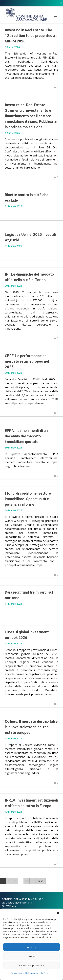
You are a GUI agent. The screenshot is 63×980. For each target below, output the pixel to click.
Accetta (32, 947)
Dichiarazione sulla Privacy (38, 973)
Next (32, 881)
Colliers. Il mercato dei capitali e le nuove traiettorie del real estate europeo (31, 727)
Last (40, 881)
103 (27, 881)
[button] (58, 913)
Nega (32, 956)
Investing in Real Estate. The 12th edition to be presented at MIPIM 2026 (31, 36)
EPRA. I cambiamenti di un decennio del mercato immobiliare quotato (26, 436)
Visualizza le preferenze (32, 965)
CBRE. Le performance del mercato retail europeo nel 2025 (27, 361)
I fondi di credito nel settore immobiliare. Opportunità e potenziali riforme (28, 499)
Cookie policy (17, 973)
